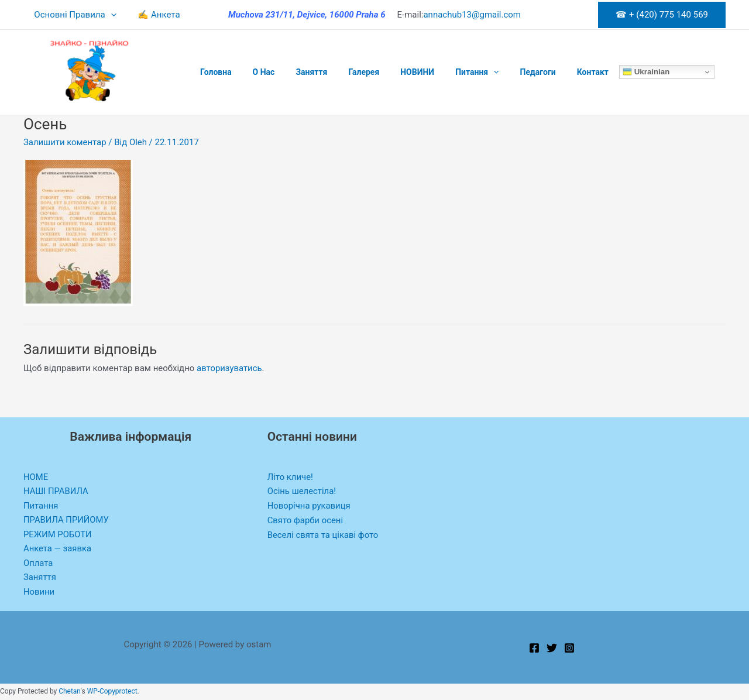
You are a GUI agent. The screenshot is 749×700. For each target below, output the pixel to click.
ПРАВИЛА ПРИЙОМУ (67, 520)
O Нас (257, 72)
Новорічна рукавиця (309, 506)
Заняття (300, 72)
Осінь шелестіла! (302, 491)
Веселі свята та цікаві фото (323, 535)
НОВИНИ (396, 72)
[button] (662, 15)
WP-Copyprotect (112, 692)
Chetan (69, 692)
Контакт (558, 72)
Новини (39, 593)
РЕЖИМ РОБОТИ (58, 535)
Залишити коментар (65, 142)
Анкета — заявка (58, 549)
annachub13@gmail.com (472, 15)
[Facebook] (534, 648)
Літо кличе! (291, 477)
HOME (36, 477)
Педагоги (508, 72)
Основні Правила (73, 15)
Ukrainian (609, 72)
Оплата (38, 564)
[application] (109, 15)
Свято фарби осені (305, 520)
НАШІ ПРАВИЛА (56, 491)
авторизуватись (229, 368)
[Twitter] (552, 648)
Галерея (347, 72)
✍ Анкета (153, 15)
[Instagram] (569, 648)
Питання (451, 72)
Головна (214, 72)
